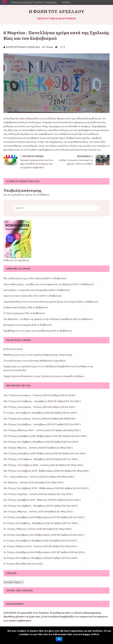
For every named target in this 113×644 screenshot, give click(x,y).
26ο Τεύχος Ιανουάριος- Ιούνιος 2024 (25, 418)
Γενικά (49, 47)
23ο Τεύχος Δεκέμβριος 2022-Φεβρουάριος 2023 (31, 436)
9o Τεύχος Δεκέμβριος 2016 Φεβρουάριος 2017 (30, 517)
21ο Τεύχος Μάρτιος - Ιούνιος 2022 (24, 447)
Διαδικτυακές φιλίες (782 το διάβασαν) (26, 307)
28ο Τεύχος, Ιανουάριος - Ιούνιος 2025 (26, 407)
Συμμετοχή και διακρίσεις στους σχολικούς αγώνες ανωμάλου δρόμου (44, 376)
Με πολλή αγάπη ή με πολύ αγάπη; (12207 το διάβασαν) (35, 278)
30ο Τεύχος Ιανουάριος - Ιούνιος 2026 (26, 395)
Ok (59, 639)
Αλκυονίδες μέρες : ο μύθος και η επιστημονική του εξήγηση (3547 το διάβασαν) (49, 284)
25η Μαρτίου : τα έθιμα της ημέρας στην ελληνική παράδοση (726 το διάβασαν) (48, 319)
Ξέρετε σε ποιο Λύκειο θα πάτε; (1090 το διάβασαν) (32, 296)
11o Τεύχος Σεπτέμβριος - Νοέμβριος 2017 (27, 506)
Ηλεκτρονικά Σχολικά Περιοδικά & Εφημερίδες (34, 2)
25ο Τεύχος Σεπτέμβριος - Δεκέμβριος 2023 (28, 424)
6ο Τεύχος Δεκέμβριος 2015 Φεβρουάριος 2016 (30, 535)
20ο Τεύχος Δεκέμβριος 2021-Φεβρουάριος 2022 (31, 453)
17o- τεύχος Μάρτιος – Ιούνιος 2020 (24, 476)
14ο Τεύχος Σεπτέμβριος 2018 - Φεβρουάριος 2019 (32, 488)
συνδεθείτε (43, 194)
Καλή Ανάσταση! (13, 349)
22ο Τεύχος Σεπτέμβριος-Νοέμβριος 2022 (27, 442)
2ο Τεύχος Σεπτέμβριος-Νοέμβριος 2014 (26, 558)
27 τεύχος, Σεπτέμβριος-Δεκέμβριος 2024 (27, 412)
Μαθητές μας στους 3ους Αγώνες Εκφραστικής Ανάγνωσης (38, 355)
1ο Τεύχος (9, 563)
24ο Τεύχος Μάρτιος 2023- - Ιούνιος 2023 (27, 430)
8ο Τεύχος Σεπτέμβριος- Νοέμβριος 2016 (27, 523)
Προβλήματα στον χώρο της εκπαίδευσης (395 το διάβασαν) (38, 331)
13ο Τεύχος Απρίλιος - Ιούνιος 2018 (24, 494)
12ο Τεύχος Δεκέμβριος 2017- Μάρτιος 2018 (28, 500)
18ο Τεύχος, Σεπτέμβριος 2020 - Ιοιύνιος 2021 (29, 465)
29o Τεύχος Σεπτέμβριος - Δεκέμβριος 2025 (28, 401)
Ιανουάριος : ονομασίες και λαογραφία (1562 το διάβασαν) (37, 290)
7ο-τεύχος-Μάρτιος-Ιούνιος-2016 (23, 529)
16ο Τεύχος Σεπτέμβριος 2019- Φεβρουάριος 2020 (32, 471)
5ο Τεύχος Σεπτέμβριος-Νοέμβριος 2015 (26, 540)
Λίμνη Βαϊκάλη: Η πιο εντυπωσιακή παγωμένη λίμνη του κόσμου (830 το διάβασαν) (51, 301)
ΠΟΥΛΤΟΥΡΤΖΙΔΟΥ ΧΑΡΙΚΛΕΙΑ (23, 47)
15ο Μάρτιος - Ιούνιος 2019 (19, 482)
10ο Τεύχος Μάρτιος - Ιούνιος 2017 (24, 511)
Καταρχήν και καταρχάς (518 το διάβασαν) (28, 325)
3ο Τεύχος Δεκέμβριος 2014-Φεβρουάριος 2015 (30, 552)
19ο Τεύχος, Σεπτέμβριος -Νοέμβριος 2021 (28, 459)
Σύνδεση (66, 2)
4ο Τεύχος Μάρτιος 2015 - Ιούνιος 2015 (26, 546)
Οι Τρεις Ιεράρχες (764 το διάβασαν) (24, 313)
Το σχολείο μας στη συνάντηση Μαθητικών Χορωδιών (35, 360)
